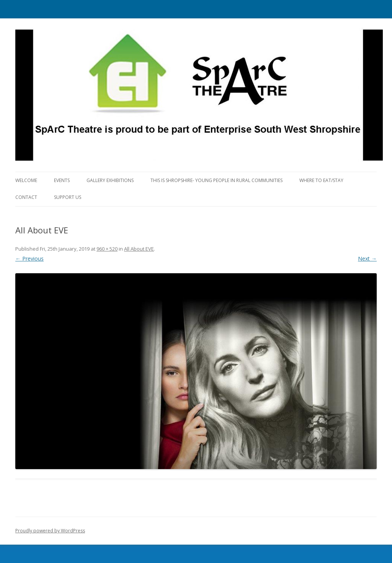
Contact (26, 197)
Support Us (68, 197)
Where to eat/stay (321, 180)
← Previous (29, 259)
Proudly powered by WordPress (50, 531)
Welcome (26, 180)
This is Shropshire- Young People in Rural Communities (216, 180)
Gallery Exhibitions (110, 180)
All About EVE (139, 249)
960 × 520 (107, 249)
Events (62, 180)
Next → (367, 259)
